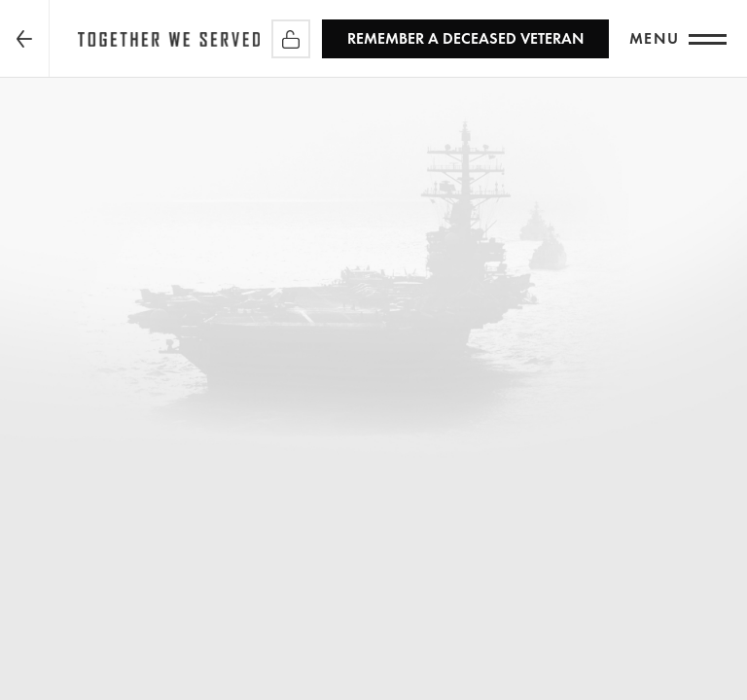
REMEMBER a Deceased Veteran (465, 38)
